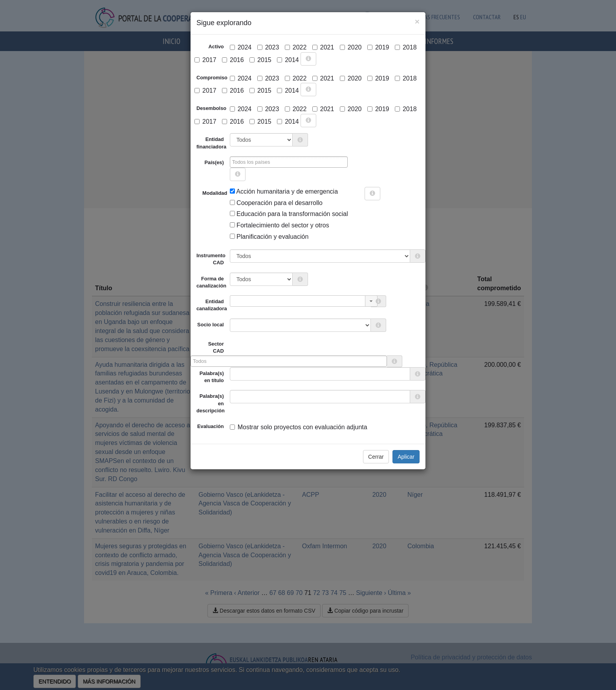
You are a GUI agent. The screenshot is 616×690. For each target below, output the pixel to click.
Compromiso (212, 78)
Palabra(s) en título (212, 377)
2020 (351, 47)
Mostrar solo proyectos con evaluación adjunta (299, 427)
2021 (323, 47)
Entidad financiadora (211, 143)
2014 (288, 60)
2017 (205, 60)
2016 (233, 60)
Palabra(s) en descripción (211, 403)
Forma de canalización (211, 282)
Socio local (211, 325)
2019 (378, 47)
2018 (406, 47)
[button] (371, 301)
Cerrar (376, 457)
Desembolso (211, 108)
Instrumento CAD (211, 259)
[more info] (308, 59)
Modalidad (205, 193)
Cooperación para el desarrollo (276, 203)
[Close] (417, 21)
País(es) (214, 162)
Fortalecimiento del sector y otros (280, 225)
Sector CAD (216, 347)
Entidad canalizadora (212, 305)
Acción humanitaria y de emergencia (284, 191)
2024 (241, 47)
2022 (296, 47)
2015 (260, 60)
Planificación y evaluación (269, 237)
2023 (268, 47)
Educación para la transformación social (289, 214)
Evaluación (211, 426)
